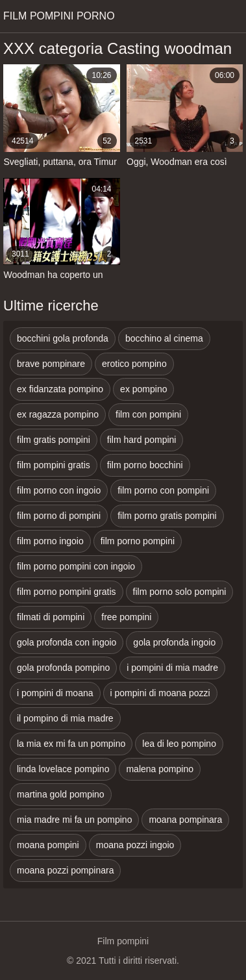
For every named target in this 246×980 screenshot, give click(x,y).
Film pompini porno (59, 16)
